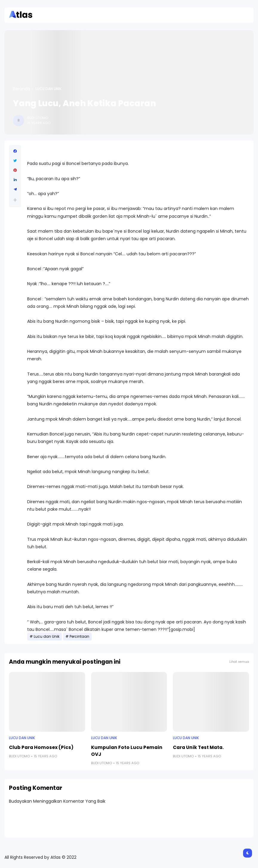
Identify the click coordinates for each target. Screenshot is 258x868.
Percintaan (79, 637)
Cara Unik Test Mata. (198, 747)
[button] (15, 200)
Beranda (21, 89)
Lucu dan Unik (49, 89)
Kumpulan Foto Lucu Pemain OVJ (127, 751)
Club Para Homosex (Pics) (41, 747)
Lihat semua (239, 662)
